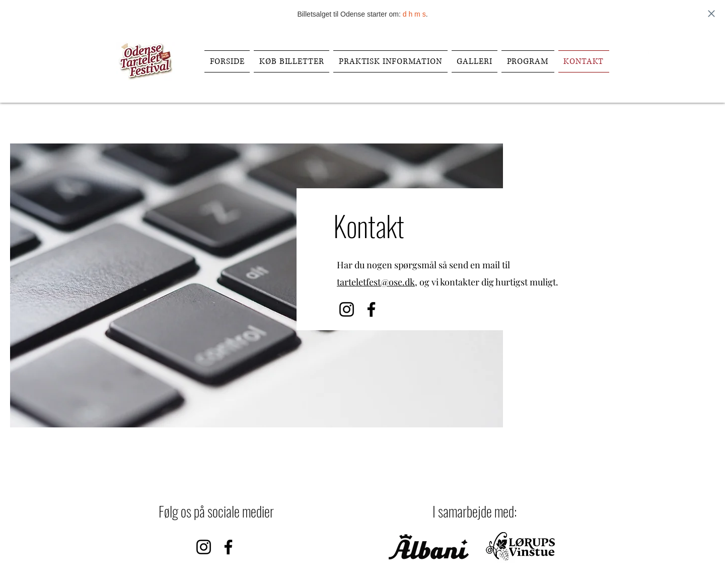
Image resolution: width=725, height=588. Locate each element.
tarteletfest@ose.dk (376, 282)
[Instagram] (347, 309)
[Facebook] (651, 47)
